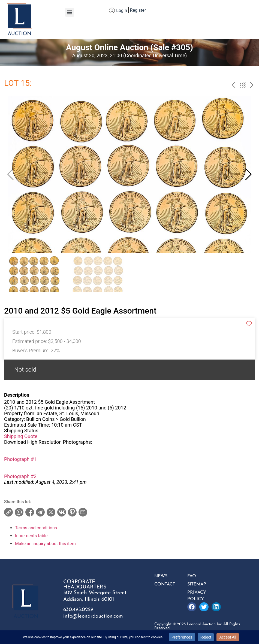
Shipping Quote (21, 436)
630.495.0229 (78, 610)
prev (234, 86)
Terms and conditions (36, 528)
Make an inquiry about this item (45, 544)
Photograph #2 (20, 476)
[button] (70, 12)
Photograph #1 (20, 459)
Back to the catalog (243, 86)
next (252, 86)
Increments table (31, 536)
